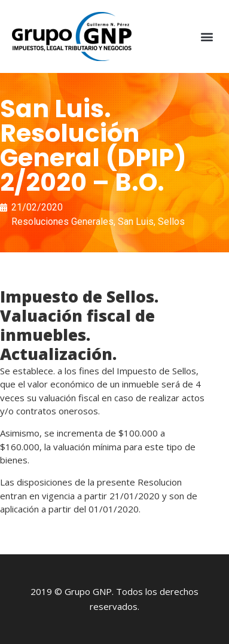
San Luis (136, 222)
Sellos (171, 222)
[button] (207, 37)
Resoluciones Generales (62, 222)
